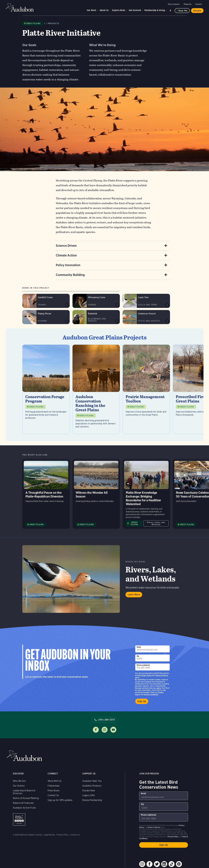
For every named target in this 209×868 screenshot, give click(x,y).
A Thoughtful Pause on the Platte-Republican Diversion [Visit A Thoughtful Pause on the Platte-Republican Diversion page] (46, 494)
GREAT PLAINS (36, 407)
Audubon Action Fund (24, 808)
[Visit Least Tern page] (146, 301)
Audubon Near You (92, 781)
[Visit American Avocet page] (146, 317)
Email (139, 647)
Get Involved (135, 10)
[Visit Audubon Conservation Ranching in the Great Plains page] (96, 389)
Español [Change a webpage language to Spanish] (199, 4)
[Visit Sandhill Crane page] (46, 301)
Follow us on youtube (113, 730)
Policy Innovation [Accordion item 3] (68, 265)
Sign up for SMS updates (60, 800)
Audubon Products (92, 786)
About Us (104, 10)
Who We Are (19, 781)
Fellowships (54, 786)
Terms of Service (162, 675)
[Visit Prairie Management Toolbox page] (146, 389)
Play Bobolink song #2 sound (117, 321)
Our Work (91, 10)
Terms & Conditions (151, 694)
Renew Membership (92, 800)
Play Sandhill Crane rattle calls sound (67, 305)
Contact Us (53, 795)
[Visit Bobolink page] (96, 317)
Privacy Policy (146, 675)
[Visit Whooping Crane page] (96, 301)
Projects (54, 23)
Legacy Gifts (89, 795)
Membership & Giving (155, 10)
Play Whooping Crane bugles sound (117, 305)
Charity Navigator (19, 819)
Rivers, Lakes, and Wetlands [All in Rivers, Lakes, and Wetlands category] (156, 523)
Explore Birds (119, 10)
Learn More (134, 595)
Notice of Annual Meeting (26, 798)
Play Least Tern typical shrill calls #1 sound (167, 305)
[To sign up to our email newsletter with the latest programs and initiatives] (152, 649)
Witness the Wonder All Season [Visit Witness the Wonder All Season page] (96, 494)
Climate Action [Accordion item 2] (66, 255)
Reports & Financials (23, 803)
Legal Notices (49, 835)
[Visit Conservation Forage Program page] (46, 389)
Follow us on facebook (96, 730)
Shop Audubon (174, 4)
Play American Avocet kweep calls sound (167, 321)
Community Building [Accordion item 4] (70, 275)
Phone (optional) (143, 665)
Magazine (188, 4)
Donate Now (89, 791)
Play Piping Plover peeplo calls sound (67, 321)
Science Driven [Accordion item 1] (66, 246)
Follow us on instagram (105, 730)
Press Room (54, 791)
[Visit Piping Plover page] (46, 317)
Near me (183, 11)
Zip (138, 656)
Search (171, 10)
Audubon (20, 7)
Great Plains (33, 23)
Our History (19, 786)
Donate (197, 11)
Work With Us (55, 781)
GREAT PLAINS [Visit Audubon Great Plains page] (36, 525)
